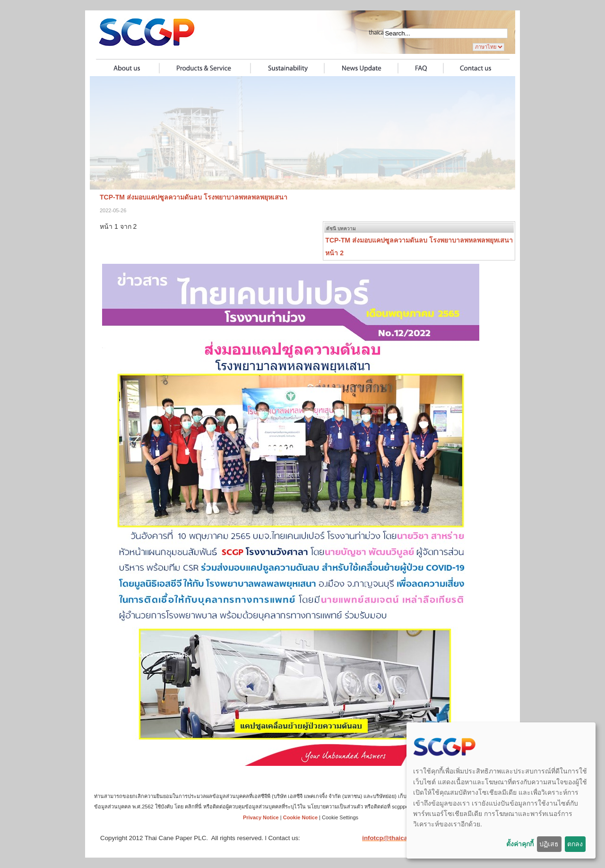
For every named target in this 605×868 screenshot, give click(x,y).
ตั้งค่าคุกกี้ (520, 844)
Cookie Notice (300, 817)
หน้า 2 (334, 253)
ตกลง (575, 844)
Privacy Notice (261, 817)
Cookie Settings (340, 817)
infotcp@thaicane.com (396, 838)
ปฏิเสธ (549, 844)
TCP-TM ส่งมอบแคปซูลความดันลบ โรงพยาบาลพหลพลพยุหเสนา (419, 240)
